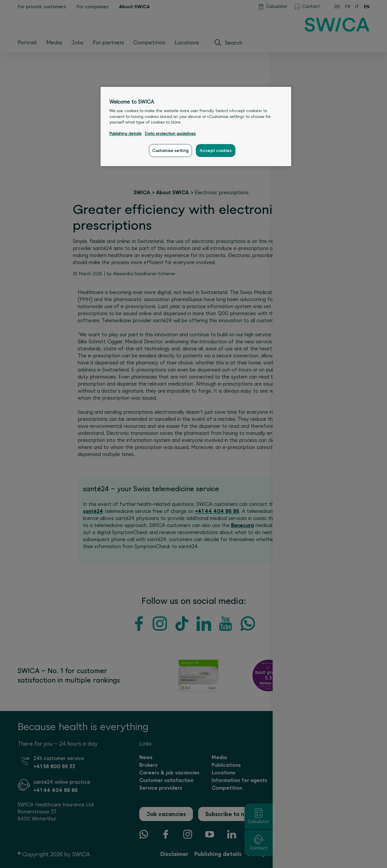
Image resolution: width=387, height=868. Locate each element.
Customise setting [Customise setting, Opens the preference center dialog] (170, 151)
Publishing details (125, 134)
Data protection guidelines (170, 134)
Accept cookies (215, 151)
